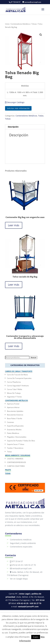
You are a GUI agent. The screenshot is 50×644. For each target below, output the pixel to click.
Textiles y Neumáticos (15, 448)
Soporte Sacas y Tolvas (16, 444)
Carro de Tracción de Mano (17, 375)
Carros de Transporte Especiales (19, 378)
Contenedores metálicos (21, 540)
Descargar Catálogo (15, 102)
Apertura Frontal (13, 404)
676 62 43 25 (17, 565)
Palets (8, 470)
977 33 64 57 (17, 561)
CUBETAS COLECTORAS (16, 466)
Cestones (11, 422)
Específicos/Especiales (15, 426)
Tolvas (34, 24)
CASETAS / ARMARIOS (15, 459)
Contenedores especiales (21, 547)
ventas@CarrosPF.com (28, 607)
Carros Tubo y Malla (15, 389)
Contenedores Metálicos (20, 24)
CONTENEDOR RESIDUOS (16, 462)
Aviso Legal (24, 594)
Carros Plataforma (14, 382)
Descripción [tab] (13, 127)
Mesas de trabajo (14, 393)
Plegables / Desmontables (17, 437)
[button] (41, 35)
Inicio (7, 24)
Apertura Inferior (13, 407)
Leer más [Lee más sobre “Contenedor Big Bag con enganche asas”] (14, 225)
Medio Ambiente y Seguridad (18, 455)
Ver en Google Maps (19, 579)
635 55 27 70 (30, 565)
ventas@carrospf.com (22, 568)
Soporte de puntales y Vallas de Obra (21, 441)
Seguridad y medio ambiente (23, 543)
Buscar (34, 357)
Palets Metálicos (13, 433)
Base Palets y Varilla (15, 418)
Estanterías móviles (14, 430)
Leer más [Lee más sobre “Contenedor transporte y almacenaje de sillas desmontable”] (14, 346)
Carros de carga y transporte (19, 371)
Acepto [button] (36, 637)
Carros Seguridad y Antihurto (18, 386)
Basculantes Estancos (15, 415)
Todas (41, 116)
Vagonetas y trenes (14, 397)
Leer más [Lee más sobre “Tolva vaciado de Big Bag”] (14, 285)
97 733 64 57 (16, 2)
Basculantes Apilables (15, 411)
